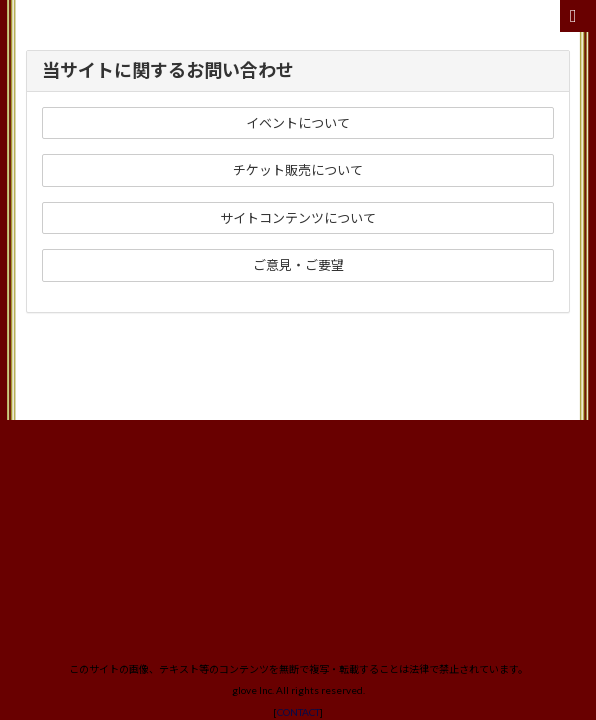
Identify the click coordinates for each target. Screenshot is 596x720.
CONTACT (298, 413)
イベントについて (298, 123)
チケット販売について (298, 170)
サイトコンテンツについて (298, 218)
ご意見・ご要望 (298, 265)
